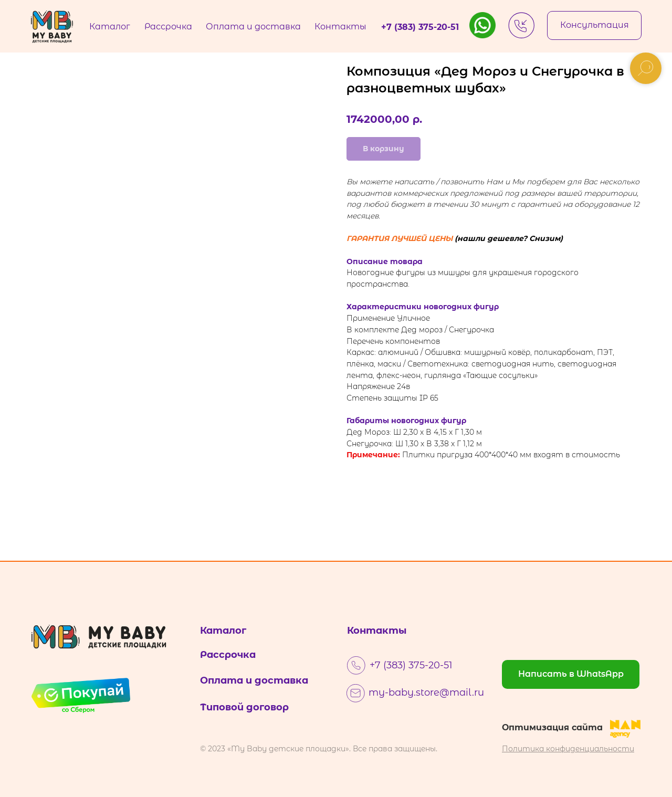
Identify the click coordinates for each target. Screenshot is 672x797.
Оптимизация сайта (552, 727)
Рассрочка (228, 655)
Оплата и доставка (254, 680)
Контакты (377, 631)
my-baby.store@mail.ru (426, 693)
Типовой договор (244, 707)
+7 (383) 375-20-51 (411, 665)
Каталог (223, 631)
